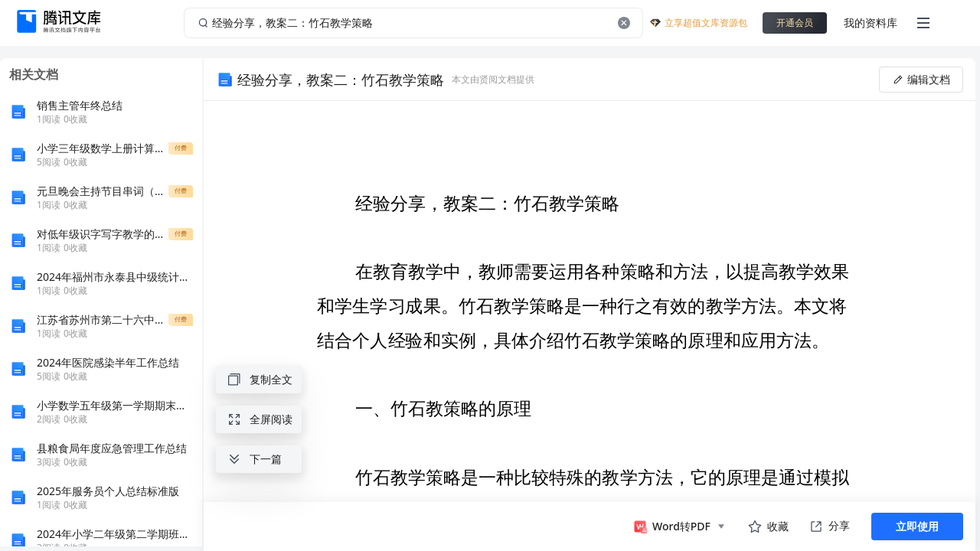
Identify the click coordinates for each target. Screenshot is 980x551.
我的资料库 (871, 23)
